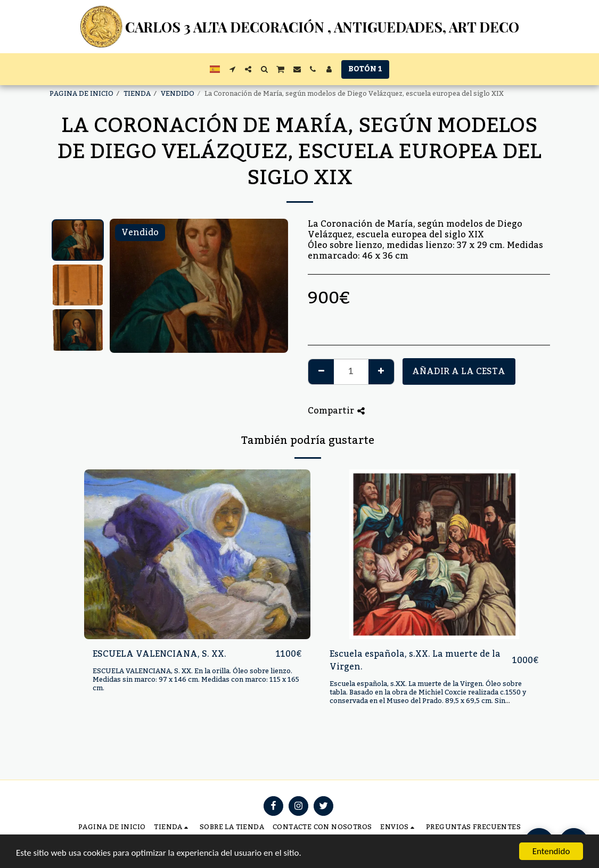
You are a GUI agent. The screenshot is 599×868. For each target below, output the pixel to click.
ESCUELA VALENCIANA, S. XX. (159, 654)
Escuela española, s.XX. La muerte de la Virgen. (415, 660)
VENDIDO (178, 94)
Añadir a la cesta (459, 371)
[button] (232, 69)
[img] (197, 554)
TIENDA (137, 94)
